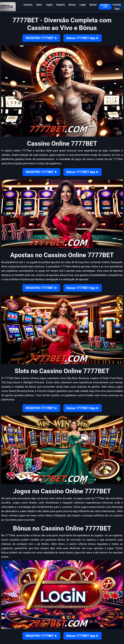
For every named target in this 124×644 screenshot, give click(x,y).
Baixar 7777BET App (83, 38)
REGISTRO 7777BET (41, 38)
